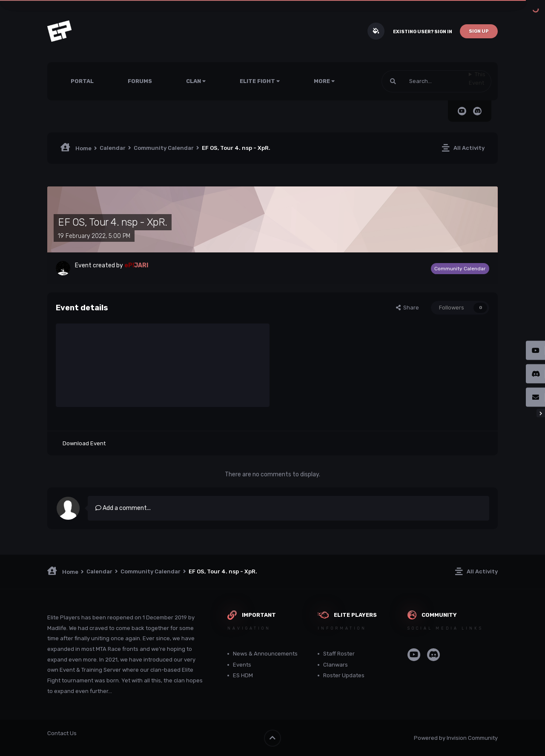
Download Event (84, 443)
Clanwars (336, 665)
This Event (477, 79)
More (324, 81)
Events (242, 665)
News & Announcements (265, 654)
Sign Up (479, 31)
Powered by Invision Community (456, 738)
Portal (82, 81)
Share (407, 308)
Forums (140, 81)
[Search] (425, 81)
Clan (196, 81)
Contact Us (62, 733)
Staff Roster (339, 654)
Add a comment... (123, 508)
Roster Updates (344, 675)
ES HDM (243, 675)
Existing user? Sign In (423, 32)
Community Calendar (460, 269)
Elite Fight (260, 81)
